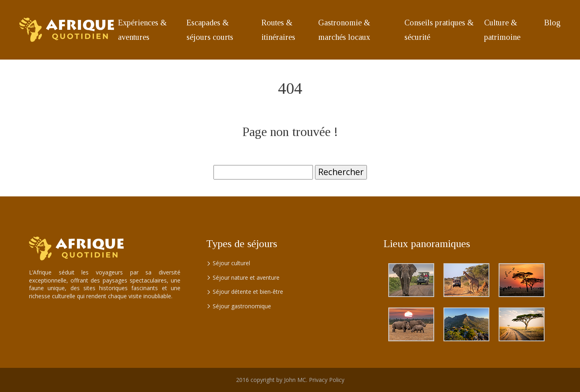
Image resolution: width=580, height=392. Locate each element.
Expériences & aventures (142, 30)
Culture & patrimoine (502, 30)
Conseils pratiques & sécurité (439, 30)
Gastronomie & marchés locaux (344, 30)
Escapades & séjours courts (210, 30)
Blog (552, 23)
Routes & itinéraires (278, 30)
